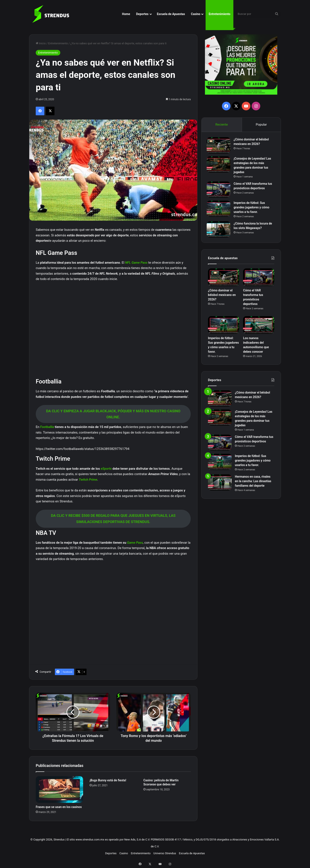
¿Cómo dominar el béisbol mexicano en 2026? (222, 297)
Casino (196, 14)
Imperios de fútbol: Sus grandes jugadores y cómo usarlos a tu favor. (253, 209)
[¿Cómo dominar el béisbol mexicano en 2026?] (220, 147)
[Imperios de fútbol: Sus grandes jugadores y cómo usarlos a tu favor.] (220, 210)
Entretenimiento (219, 14)
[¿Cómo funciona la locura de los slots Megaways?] (220, 231)
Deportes (142, 14)
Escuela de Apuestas (171, 14)
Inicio (41, 43)
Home (126, 14)
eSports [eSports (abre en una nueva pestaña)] (107, 469)
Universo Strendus (165, 853)
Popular (261, 125)
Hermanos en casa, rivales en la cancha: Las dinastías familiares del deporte (253, 483)
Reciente (222, 125)
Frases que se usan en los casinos (59, 807)
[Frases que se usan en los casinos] (59, 790)
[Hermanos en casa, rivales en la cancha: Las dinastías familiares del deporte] (220, 485)
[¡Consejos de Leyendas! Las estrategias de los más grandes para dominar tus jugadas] (220, 166)
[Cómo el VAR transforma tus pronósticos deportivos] (220, 191)
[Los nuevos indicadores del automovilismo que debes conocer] (259, 328)
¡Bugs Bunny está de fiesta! (108, 780)
